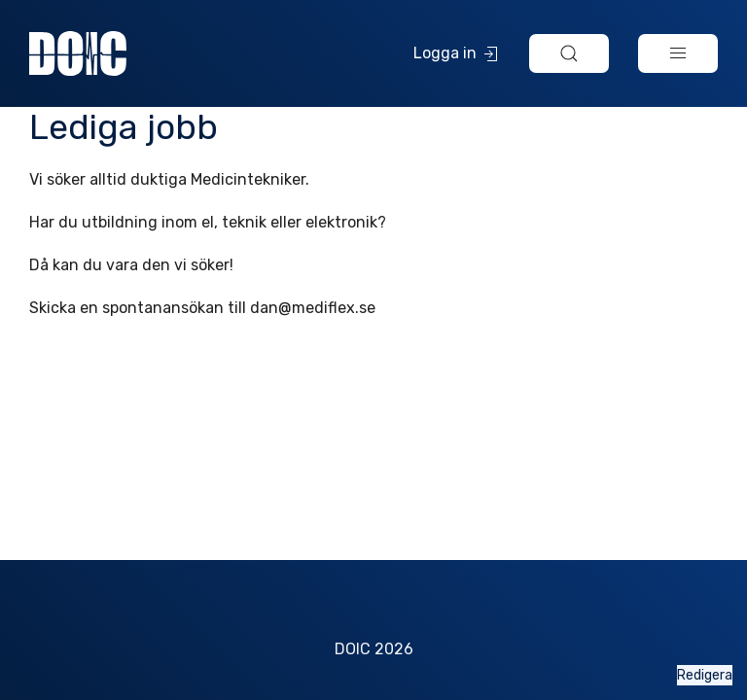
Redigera (705, 675)
